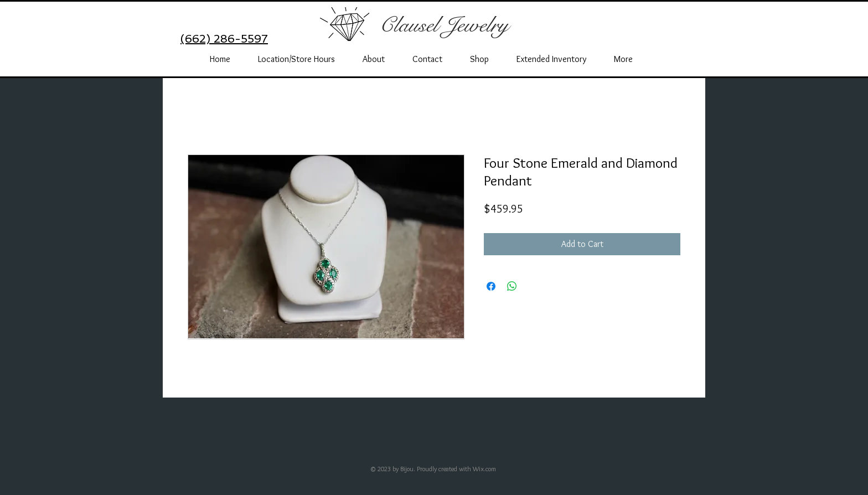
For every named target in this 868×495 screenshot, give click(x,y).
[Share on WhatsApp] (512, 286)
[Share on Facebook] (491, 286)
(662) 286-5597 (224, 39)
